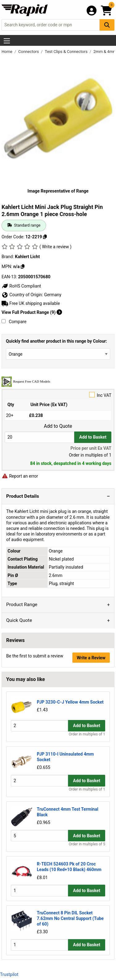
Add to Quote (58, 426)
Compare (14, 322)
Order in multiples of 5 (87, 844)
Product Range (22, 605)
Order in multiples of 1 (87, 734)
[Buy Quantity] (39, 437)
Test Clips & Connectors (67, 52)
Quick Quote (19, 620)
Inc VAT (58, 395)
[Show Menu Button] (7, 41)
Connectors (29, 52)
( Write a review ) (55, 247)
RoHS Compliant (21, 286)
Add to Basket (93, 437)
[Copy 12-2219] (45, 237)
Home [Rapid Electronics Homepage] (7, 52)
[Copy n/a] (23, 267)
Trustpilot (9, 974)
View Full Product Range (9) (32, 312)
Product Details (23, 496)
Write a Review (91, 658)
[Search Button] (107, 25)
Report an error (20, 476)
